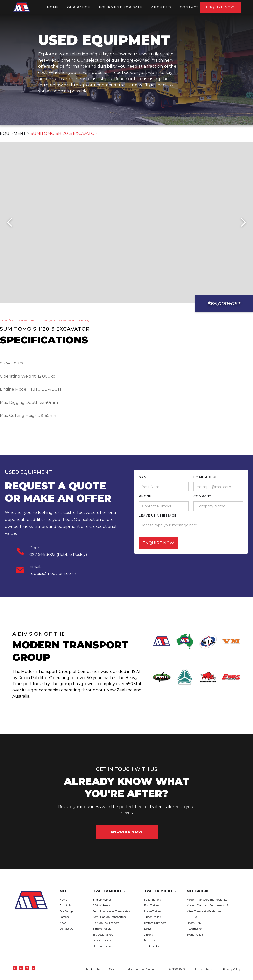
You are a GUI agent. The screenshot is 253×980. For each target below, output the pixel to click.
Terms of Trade (204, 969)
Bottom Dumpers (155, 923)
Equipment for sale (121, 7)
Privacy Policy (232, 969)
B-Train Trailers (102, 946)
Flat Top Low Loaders (106, 923)
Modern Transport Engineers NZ (207, 900)
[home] (22, 7)
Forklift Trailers (102, 940)
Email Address (208, 477)
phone (145, 496)
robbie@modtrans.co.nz (53, 573)
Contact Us (66, 929)
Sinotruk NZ (194, 923)
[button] (10, 222)
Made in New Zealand (142, 969)
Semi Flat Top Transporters (109, 917)
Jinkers (148, 935)
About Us (65, 905)
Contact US (192, 7)
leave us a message (158, 516)
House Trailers (153, 911)
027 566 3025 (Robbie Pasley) (58, 555)
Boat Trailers (152, 905)
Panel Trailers (152, 900)
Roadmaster (194, 929)
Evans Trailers (195, 935)
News (63, 923)
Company (202, 496)
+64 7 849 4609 (175, 969)
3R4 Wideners (102, 905)
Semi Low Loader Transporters (112, 911)
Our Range (66, 911)
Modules (149, 940)
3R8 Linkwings (102, 900)
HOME (53, 7)
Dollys (148, 929)
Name (144, 477)
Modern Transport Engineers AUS (207, 905)
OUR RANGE (79, 7)
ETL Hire (192, 917)
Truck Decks (151, 946)
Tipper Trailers (153, 917)
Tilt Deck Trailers (103, 935)
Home (63, 900)
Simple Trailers (102, 929)
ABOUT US (161, 7)
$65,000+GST (224, 304)
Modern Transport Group (102, 969)
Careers (64, 917)
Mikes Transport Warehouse (204, 911)
